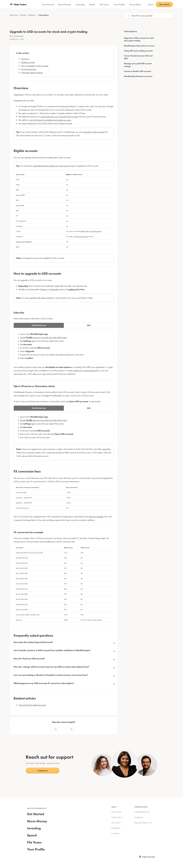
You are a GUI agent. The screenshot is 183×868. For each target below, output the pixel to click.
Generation (54, 289)
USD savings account (81, 236)
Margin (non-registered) (24, 242)
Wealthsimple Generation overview (139, 46)
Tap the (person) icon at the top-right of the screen (43, 337)
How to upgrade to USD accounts (35, 66)
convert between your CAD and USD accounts (59, 117)
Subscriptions (44, 15)
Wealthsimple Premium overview (138, 76)
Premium (44, 289)
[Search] (149, 16)
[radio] (56, 729)
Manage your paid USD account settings (138, 65)
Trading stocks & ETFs (35, 15)
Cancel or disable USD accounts (138, 71)
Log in (150, 4)
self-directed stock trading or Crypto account (52, 166)
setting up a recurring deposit (85, 370)
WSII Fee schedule (96, 517)
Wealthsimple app (39, 325)
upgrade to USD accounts (94, 132)
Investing (23, 15)
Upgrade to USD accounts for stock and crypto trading (139, 39)
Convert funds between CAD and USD (138, 57)
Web (89, 325)
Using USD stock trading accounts (32, 705)
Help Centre (14, 15)
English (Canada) (149, 857)
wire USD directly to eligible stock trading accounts (50, 120)
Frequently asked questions (32, 73)
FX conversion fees (29, 69)
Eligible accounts (28, 62)
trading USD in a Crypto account (91, 231)
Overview (25, 59)
